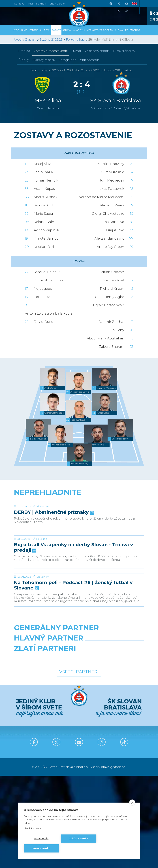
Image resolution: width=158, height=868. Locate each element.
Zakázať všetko (79, 839)
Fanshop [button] (135, 30)
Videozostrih (90, 60)
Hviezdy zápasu (44, 60)
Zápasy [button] (56, 30)
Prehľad (24, 51)
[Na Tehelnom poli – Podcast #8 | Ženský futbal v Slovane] (79, 641)
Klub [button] (24, 30)
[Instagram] (119, 11)
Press (30, 4)
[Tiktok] (127, 11)
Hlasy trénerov (124, 51)
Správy (67, 30)
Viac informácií (32, 829)
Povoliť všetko (41, 848)
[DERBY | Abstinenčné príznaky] (79, 516)
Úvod (16, 30)
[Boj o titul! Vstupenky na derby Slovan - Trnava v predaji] (79, 576)
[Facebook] (111, 4)
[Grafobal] (45, 734)
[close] (132, 803)
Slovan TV (43, 533)
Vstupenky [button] (36, 30)
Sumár (76, 51)
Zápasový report (97, 51)
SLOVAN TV (121, 30)
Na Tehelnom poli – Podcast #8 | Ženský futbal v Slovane (73, 666)
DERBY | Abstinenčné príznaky (54, 539)
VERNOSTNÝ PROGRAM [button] (100, 30)
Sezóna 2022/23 (51, 40)
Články (24, 60)
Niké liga (42, 593)
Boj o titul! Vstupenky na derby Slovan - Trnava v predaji (73, 602)
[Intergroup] (45, 750)
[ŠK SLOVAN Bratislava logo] (79, 14)
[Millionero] (113, 734)
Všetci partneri (79, 764)
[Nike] (79, 718)
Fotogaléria (68, 60)
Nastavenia (41, 839)
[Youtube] (127, 4)
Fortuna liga (75, 40)
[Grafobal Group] (113, 750)
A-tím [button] (47, 30)
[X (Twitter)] (119, 4)
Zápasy (31, 40)
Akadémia (79, 30)
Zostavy (51, 51)
